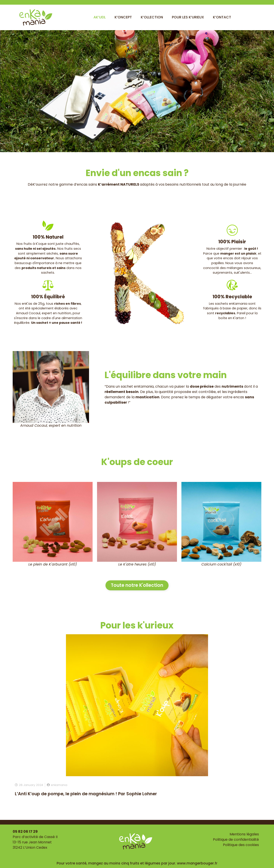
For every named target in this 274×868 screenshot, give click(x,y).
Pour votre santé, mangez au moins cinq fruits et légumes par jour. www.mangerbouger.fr (137, 863)
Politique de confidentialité (236, 840)
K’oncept (123, 17)
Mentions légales (244, 834)
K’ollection (152, 17)
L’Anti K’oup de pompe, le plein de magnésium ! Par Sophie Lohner (86, 794)
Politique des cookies (241, 845)
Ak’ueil (100, 17)
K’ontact (222, 17)
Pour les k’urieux (188, 17)
